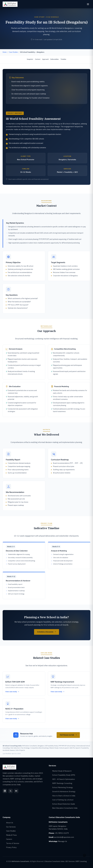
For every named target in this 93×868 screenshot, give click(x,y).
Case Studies (11, 831)
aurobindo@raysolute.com (64, 837)
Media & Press (11, 835)
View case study (12, 692)
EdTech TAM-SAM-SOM (15, 682)
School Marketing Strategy (63, 787)
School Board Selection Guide (64, 804)
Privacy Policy (11, 847)
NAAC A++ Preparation (14, 709)
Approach (45, 59)
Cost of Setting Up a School (63, 800)
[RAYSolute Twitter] (11, 791)
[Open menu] (88, 4)
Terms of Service (13, 843)
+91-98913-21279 (62, 833)
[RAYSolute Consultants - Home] (10, 4)
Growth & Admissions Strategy (64, 792)
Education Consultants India (55, 861)
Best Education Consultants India (65, 808)
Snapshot (30, 59)
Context (37, 59)
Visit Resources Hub (68, 735)
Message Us (62, 841)
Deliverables (55, 59)
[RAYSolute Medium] (16, 791)
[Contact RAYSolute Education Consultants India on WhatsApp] (85, 855)
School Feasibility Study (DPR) (64, 775)
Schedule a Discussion (47, 632)
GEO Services (70, 861)
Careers (9, 839)
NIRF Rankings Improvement (62, 682)
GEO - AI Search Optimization (64, 779)
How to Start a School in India (64, 796)
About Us (10, 823)
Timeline (64, 59)
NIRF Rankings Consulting (62, 783)
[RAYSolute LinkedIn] (5, 791)
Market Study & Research (62, 771)
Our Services (11, 827)
